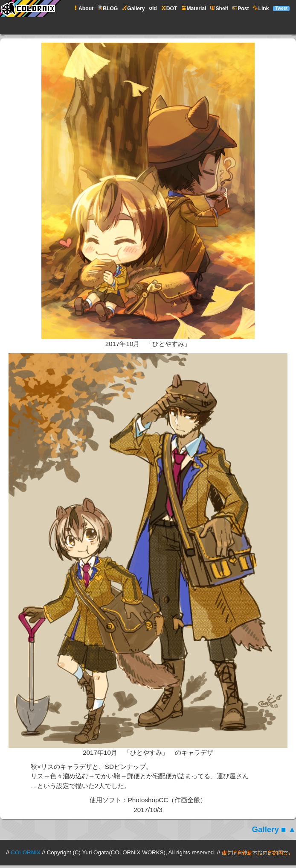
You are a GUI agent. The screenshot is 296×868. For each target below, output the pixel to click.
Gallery (266, 829)
